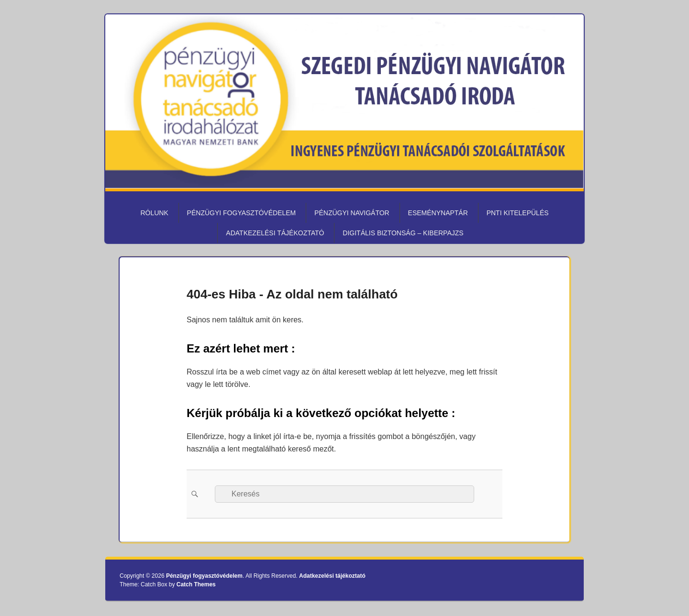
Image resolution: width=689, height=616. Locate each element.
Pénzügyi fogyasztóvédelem (242, 213)
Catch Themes (196, 584)
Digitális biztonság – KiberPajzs (403, 233)
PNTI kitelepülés (518, 213)
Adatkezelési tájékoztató (275, 233)
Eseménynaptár (438, 213)
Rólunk (154, 213)
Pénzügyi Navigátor (352, 213)
